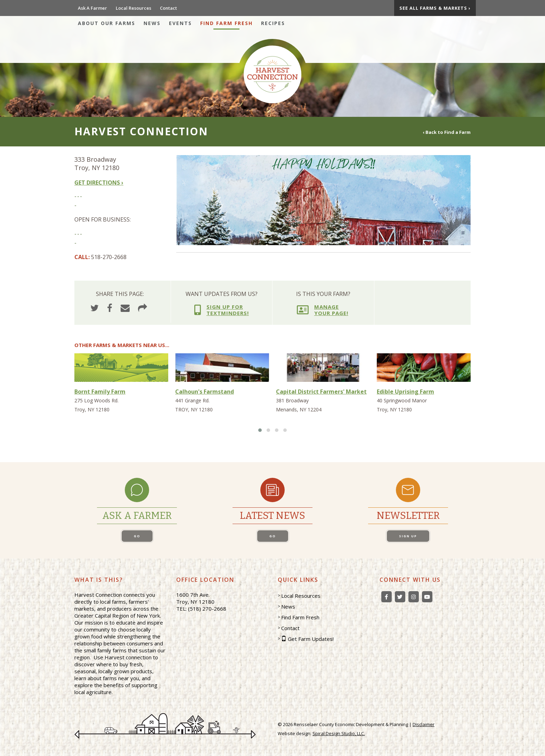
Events (180, 23)
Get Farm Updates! (311, 639)
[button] (260, 430)
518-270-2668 (109, 257)
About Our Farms (107, 23)
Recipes (273, 23)
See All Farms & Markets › (435, 8)
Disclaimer (424, 724)
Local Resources (133, 8)
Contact (168, 8)
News (152, 23)
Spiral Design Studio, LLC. (339, 733)
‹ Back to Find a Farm (447, 132)
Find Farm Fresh (226, 23)
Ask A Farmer (92, 8)
